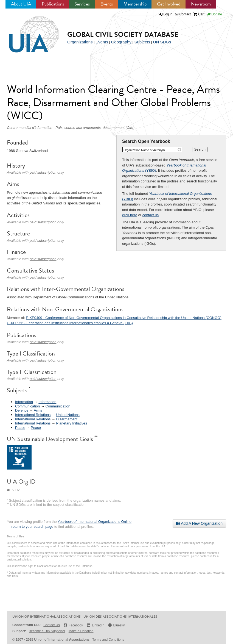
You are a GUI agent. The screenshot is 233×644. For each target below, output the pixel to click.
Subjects (142, 42)
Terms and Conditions (108, 640)
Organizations (80, 42)
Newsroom (201, 4)
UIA (27, 31)
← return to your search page (30, 527)
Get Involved (169, 4)
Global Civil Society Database (123, 34)
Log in (168, 14)
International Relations (33, 415)
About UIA (21, 4)
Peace (20, 428)
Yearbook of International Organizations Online (95, 522)
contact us (151, 215)
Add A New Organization (199, 523)
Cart (199, 14)
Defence (22, 410)
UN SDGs (162, 42)
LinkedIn (96, 625)
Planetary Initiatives (72, 423)
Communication (27, 406)
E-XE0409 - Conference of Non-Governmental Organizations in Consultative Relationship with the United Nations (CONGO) (123, 318)
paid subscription (43, 172)
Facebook (73, 625)
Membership (135, 4)
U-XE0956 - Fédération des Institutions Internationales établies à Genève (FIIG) (70, 323)
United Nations (68, 415)
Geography (121, 42)
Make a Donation (81, 631)
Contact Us (51, 625)
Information (24, 402)
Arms (38, 410)
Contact (183, 14)
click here (130, 215)
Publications (53, 4)
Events (107, 4)
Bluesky (116, 625)
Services (82, 4)
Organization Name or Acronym (144, 150)
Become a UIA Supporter (47, 631)
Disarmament (67, 419)
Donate (215, 14)
